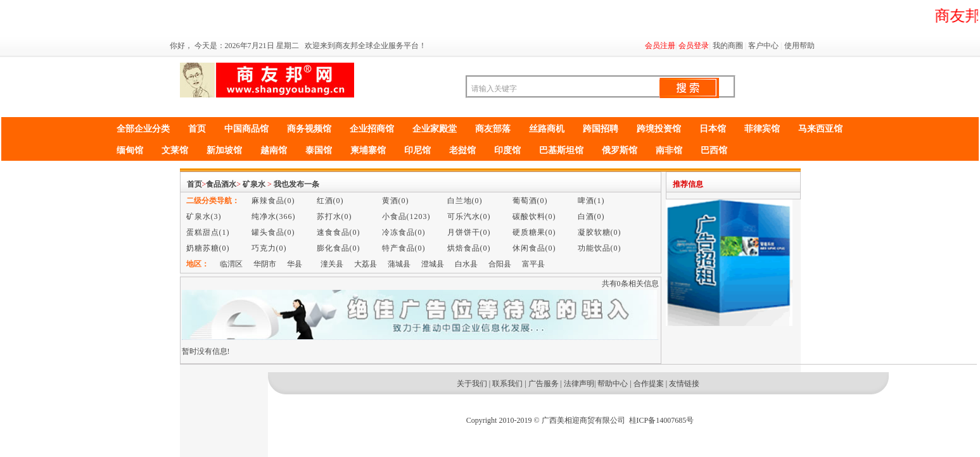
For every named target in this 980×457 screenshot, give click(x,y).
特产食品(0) (404, 248)
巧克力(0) (269, 248)
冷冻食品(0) (404, 232)
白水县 (466, 264)
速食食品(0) (339, 232)
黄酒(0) (396, 201)
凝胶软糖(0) (600, 232)
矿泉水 (254, 184)
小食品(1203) (406, 216)
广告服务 (544, 384)
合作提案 (649, 384)
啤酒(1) (591, 201)
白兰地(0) (465, 201)
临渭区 (231, 264)
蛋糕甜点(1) (208, 232)
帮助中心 (613, 384)
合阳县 (500, 264)
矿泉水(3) (204, 216)
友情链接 (684, 384)
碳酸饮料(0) (534, 216)
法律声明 (579, 384)
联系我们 (507, 384)
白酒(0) (591, 216)
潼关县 (332, 264)
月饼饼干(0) (469, 232)
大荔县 (366, 264)
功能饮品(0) (600, 248)
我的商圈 (728, 46)
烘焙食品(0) (469, 248)
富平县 (533, 264)
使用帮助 (799, 46)
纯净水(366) (274, 216)
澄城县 (433, 264)
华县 (295, 264)
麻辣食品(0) (273, 201)
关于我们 (472, 384)
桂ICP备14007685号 (662, 420)
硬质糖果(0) (534, 232)
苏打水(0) (334, 216)
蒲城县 (399, 264)
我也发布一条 (296, 184)
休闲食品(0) (534, 248)
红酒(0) (330, 201)
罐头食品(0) (273, 232)
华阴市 (265, 264)
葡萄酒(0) (530, 201)
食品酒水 (221, 184)
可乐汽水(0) (469, 216)
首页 (194, 184)
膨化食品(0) (339, 248)
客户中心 (763, 46)
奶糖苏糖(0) (208, 248)
